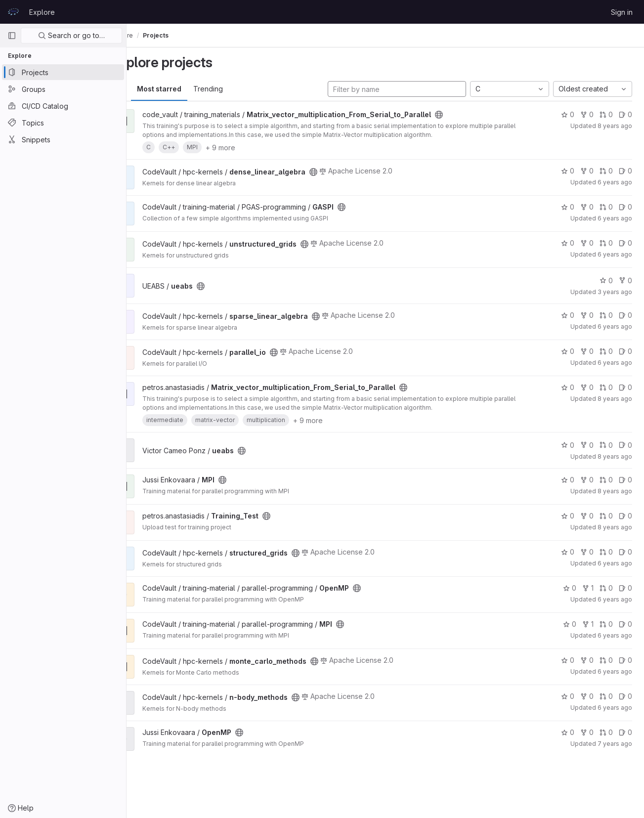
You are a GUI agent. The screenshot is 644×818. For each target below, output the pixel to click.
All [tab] (149, 89)
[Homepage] (13, 12)
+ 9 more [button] (248, 148)
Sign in (622, 12)
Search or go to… (71, 35)
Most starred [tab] (187, 89)
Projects (183, 35)
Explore (42, 12)
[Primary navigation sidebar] (12, 36)
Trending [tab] (236, 89)
